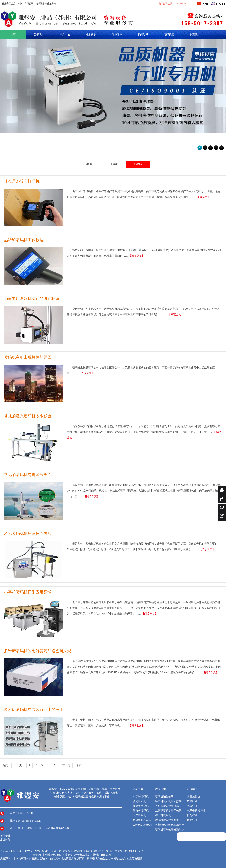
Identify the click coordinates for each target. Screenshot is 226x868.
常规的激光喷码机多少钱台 (28, 416)
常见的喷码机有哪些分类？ (28, 475)
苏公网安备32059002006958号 (127, 851)
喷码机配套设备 (142, 820)
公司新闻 (88, 164)
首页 (5, 765)
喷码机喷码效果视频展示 (170, 830)
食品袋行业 (194, 797)
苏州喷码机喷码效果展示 (170, 825)
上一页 (18, 765)
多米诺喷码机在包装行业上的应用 (34, 710)
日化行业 (192, 815)
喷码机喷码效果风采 (167, 820)
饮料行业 (192, 801)
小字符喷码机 (141, 797)
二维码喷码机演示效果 (168, 811)
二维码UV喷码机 (143, 825)
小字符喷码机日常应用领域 (28, 592)
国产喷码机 (139, 815)
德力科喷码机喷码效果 (168, 801)
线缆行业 (192, 806)
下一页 (66, 765)
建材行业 (192, 820)
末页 (79, 765)
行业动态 (113, 164)
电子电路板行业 (196, 811)
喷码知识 (138, 164)
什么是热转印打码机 (22, 181)
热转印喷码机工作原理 (24, 240)
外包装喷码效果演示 (167, 806)
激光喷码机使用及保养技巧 (28, 533)
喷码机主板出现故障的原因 (28, 357)
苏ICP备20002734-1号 (96, 851)
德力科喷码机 (141, 811)
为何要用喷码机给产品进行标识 (32, 299)
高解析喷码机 (141, 806)
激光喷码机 (139, 801)
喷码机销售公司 (164, 797)
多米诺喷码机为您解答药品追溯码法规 (38, 651)
